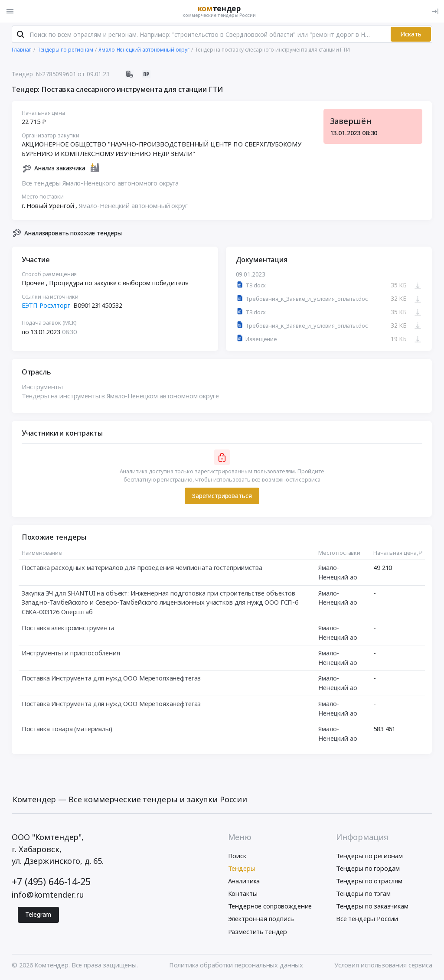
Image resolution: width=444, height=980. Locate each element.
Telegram (38, 914)
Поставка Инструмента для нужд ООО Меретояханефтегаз (111, 678)
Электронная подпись (261, 918)
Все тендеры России (367, 918)
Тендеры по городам (368, 868)
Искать (411, 34)
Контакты (243, 893)
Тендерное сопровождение (270, 906)
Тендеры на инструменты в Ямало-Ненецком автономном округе (120, 396)
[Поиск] (20, 34)
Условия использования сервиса (383, 965)
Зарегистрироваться (222, 496)
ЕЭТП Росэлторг (46, 305)
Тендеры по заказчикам (372, 906)
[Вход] (435, 11)
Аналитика (244, 881)
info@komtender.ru (48, 895)
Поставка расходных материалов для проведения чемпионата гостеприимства (142, 567)
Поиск (237, 856)
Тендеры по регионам (369, 856)
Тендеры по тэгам (363, 893)
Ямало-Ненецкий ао (338, 572)
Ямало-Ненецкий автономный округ (133, 205)
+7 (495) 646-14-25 (51, 881)
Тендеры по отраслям (369, 881)
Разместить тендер (258, 931)
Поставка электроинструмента (68, 628)
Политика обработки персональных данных (236, 965)
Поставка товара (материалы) (67, 729)
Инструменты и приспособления (71, 653)
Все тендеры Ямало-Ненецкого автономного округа (100, 183)
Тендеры (242, 868)
